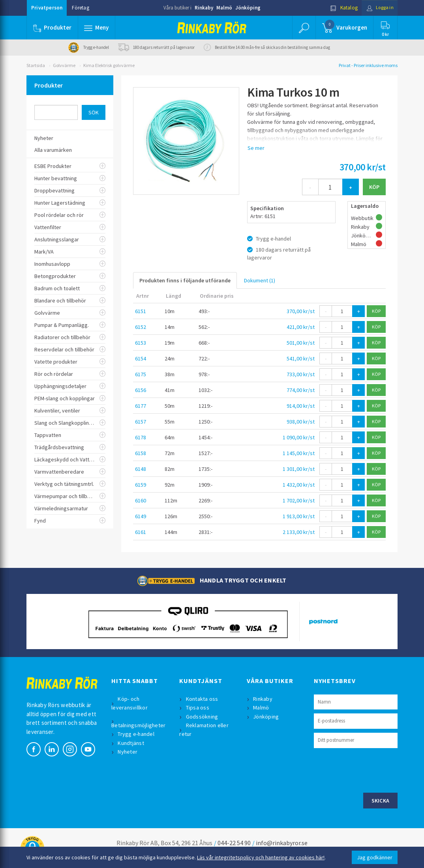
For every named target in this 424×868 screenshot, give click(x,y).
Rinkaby (204, 8)
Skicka (381, 801)
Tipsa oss (198, 707)
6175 (141, 374)
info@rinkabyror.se (282, 843)
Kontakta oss (203, 699)
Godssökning (203, 717)
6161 (141, 532)
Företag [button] (80, 8)
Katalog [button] (341, 8)
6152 (141, 327)
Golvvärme (64, 65)
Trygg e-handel (137, 734)
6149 (141, 516)
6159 (141, 485)
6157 (141, 422)
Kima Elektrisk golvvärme (109, 65)
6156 (141, 390)
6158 (141, 453)
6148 (141, 469)
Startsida (36, 65)
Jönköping (248, 8)
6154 (141, 358)
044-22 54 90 (234, 843)
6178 (141, 437)
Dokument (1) (260, 280)
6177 (141, 406)
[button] (97, 28)
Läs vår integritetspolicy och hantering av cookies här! (261, 857)
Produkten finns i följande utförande (185, 280)
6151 (141, 311)
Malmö (224, 8)
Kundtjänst (132, 743)
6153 (141, 343)
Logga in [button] (378, 8)
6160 (141, 500)
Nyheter (128, 752)
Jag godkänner (375, 857)
